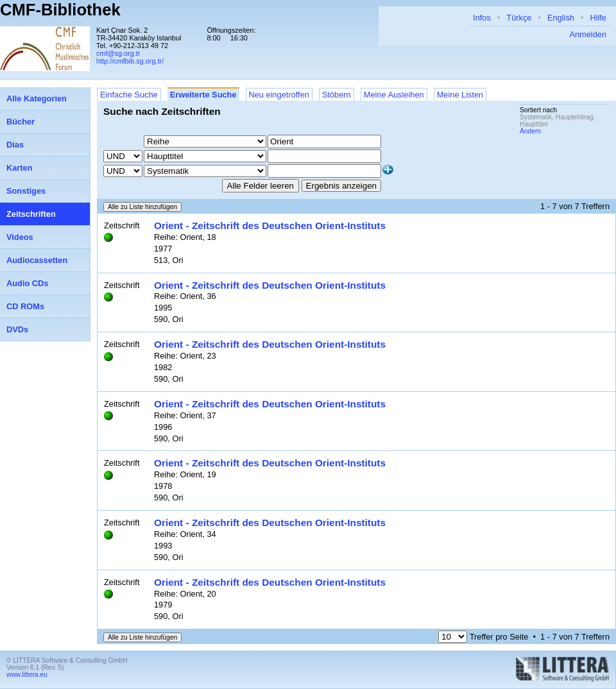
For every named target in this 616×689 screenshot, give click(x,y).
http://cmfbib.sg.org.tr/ (130, 61)
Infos (482, 18)
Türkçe (519, 18)
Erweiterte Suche (203, 95)
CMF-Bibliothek (60, 10)
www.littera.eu (27, 675)
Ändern (530, 131)
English (561, 18)
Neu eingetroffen (279, 95)
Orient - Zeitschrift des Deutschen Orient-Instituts (270, 225)
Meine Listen (460, 95)
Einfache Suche (129, 95)
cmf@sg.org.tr (118, 53)
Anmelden (588, 34)
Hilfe (598, 18)
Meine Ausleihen (394, 95)
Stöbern (337, 95)
